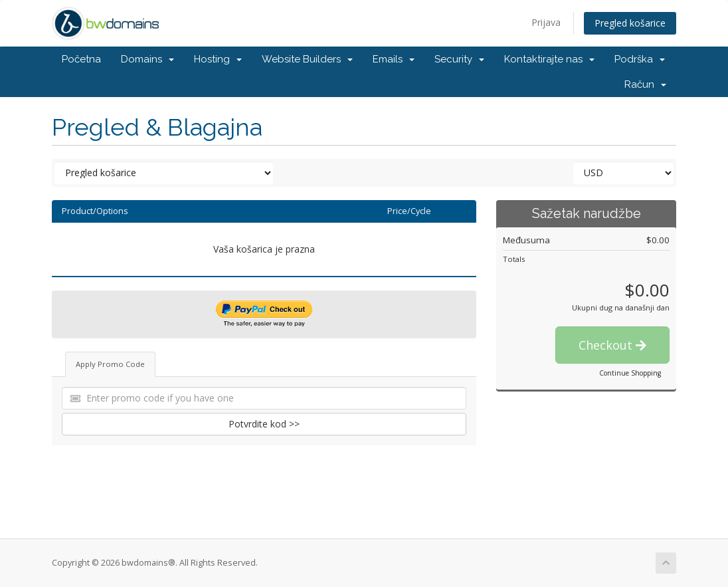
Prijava (546, 22)
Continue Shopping (630, 373)
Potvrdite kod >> (264, 424)
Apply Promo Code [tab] (110, 364)
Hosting (218, 59)
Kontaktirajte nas (549, 59)
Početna (81, 59)
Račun (645, 84)
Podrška (640, 59)
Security (459, 59)
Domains (147, 59)
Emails (394, 59)
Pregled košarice (630, 23)
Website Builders (307, 59)
